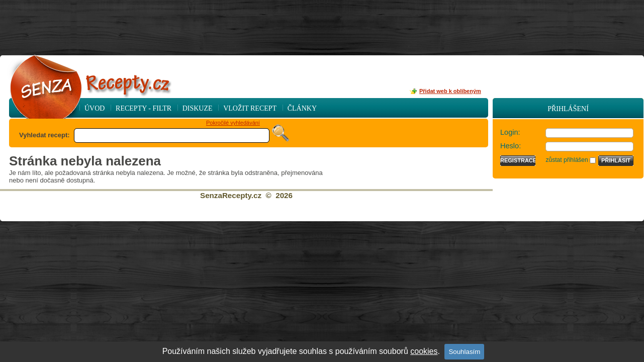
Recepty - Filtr (144, 108)
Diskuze (198, 108)
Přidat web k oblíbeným (450, 91)
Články (302, 108)
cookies (424, 351)
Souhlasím (464, 352)
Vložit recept (250, 108)
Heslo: (511, 146)
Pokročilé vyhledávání (233, 123)
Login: (510, 132)
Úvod (95, 108)
